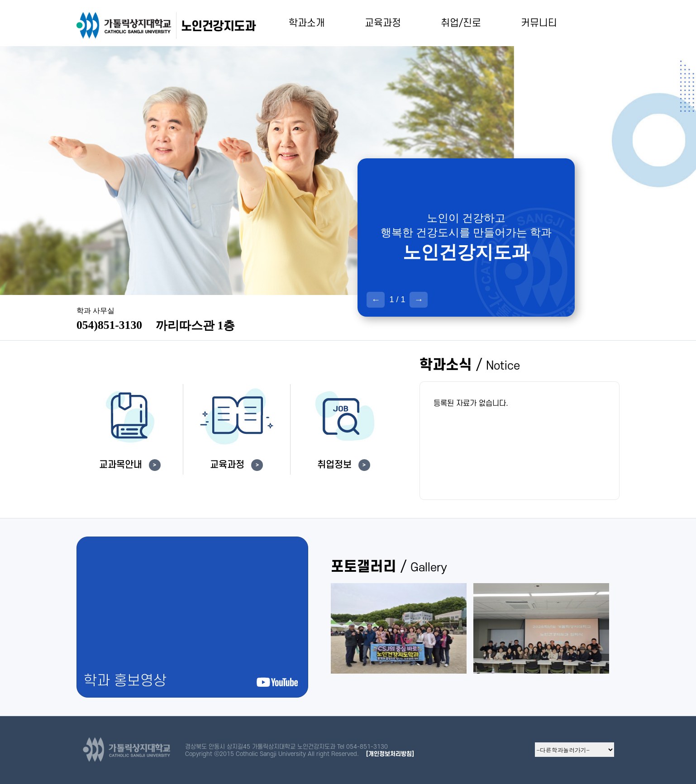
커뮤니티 (539, 23)
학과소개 (307, 23)
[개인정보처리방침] (390, 754)
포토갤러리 (389, 567)
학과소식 (470, 365)
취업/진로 (461, 23)
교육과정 (383, 23)
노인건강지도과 (218, 26)
